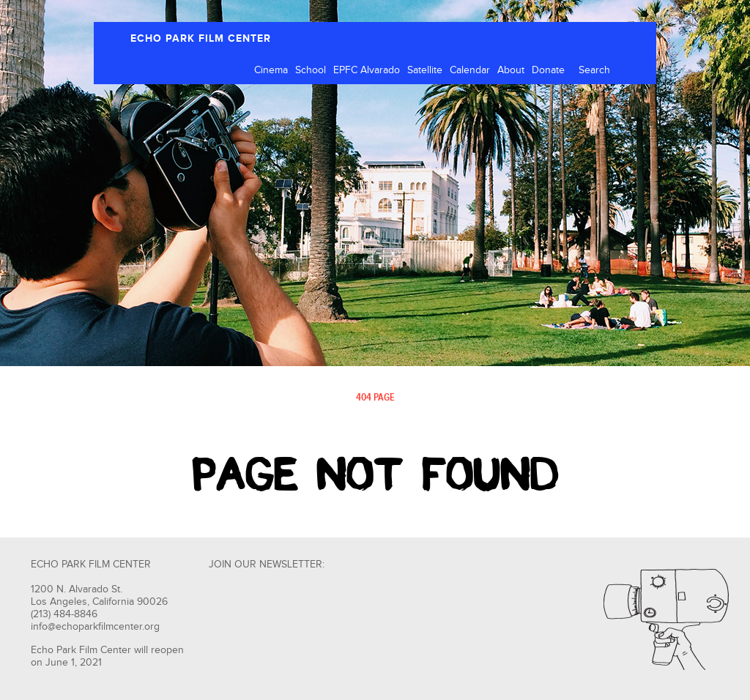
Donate (548, 70)
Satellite (425, 70)
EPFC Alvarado (367, 70)
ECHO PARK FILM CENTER (201, 38)
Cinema (271, 70)
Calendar (470, 70)
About (511, 70)
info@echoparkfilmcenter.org (95, 627)
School (311, 70)
